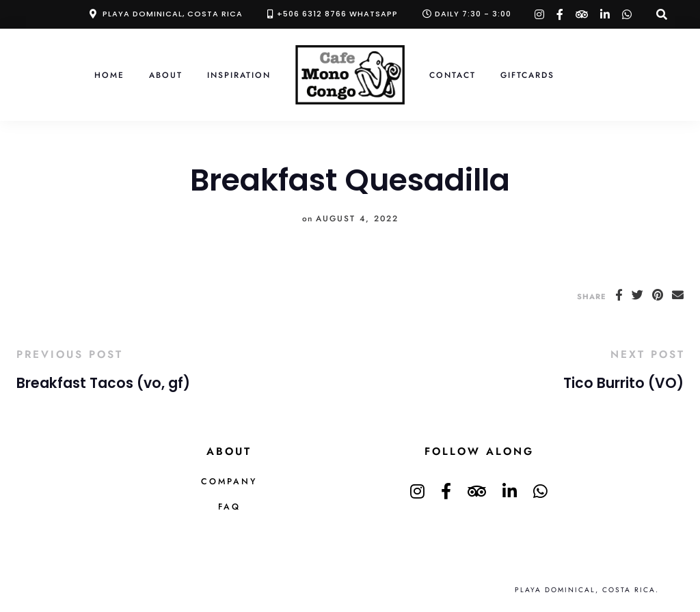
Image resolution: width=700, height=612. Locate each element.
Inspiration (239, 75)
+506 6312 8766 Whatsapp (337, 14)
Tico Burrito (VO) (623, 383)
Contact (453, 75)
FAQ (229, 507)
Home (109, 75)
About (166, 75)
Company (229, 482)
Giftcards (527, 75)
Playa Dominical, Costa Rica (173, 14)
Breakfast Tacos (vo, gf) (103, 383)
